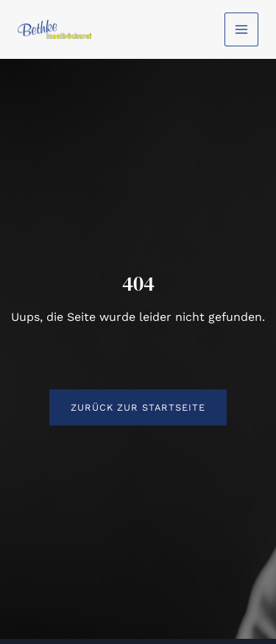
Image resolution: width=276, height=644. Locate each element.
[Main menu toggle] (241, 29)
